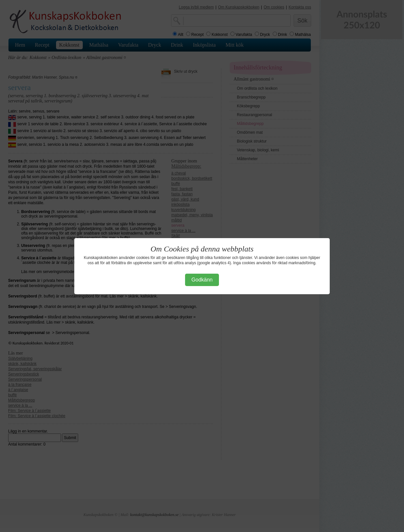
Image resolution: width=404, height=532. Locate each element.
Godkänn (202, 280)
